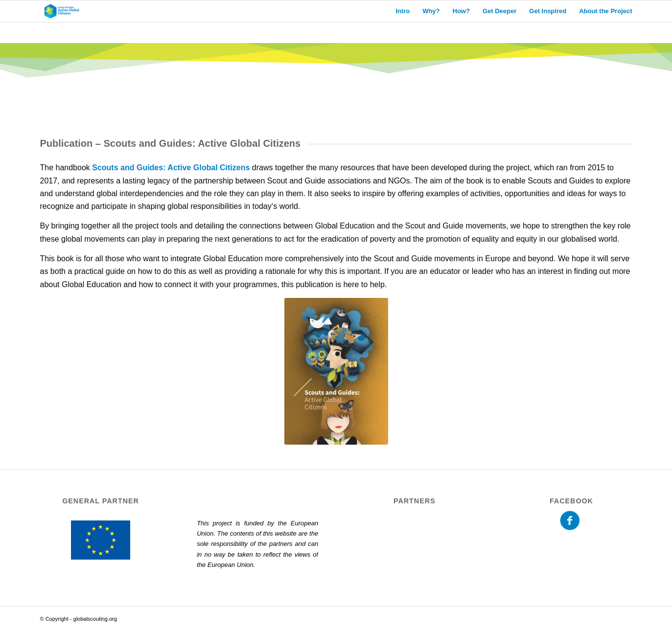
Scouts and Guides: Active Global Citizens (171, 168)
